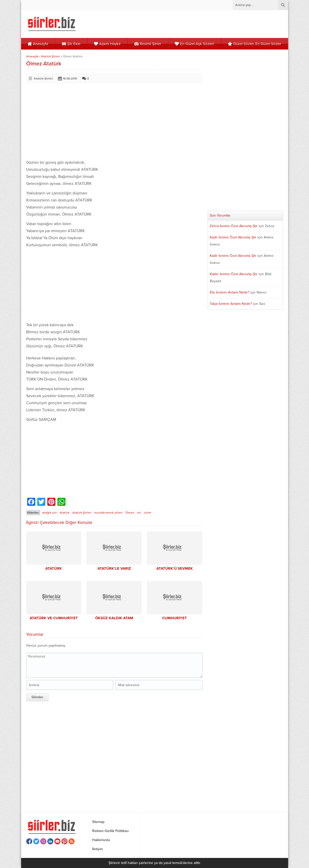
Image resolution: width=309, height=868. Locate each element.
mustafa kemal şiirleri (108, 513)
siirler (148, 513)
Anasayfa (32, 56)
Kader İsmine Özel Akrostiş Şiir (234, 274)
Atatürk (65, 513)
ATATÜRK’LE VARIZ (114, 568)
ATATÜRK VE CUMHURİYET (54, 618)
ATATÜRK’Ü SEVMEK (175, 568)
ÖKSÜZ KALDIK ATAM (114, 618)
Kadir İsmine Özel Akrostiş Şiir (233, 237)
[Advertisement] (114, 124)
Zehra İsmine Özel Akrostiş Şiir (234, 226)
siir (139, 513)
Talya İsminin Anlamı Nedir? (231, 304)
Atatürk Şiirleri (51, 56)
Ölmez (130, 513)
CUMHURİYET (175, 618)
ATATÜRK (54, 568)
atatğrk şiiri (49, 513)
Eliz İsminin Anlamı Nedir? (230, 292)
